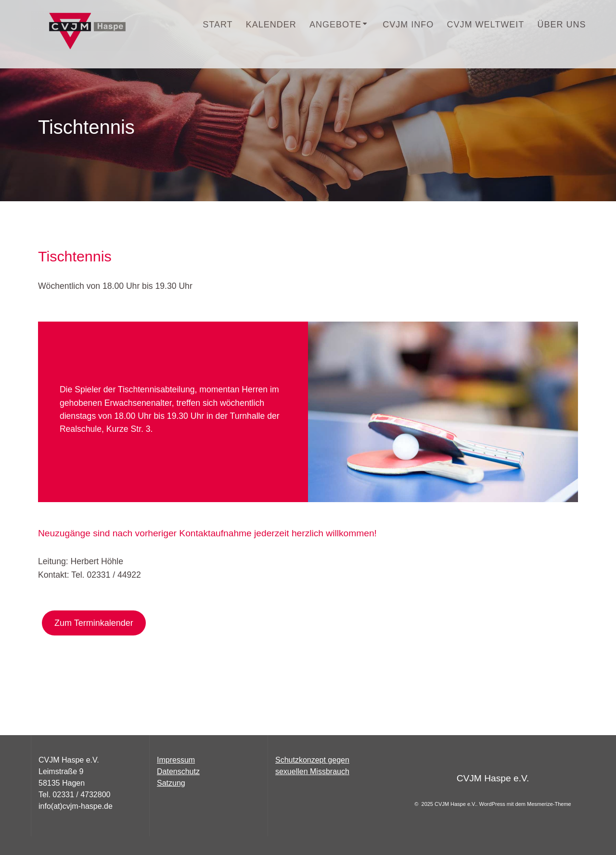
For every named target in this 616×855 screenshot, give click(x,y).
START (218, 25)
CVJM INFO (408, 25)
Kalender (271, 25)
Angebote (335, 25)
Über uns (561, 25)
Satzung (171, 783)
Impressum (176, 760)
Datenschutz (178, 771)
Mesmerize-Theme (549, 804)
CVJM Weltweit (486, 25)
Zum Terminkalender (94, 623)
